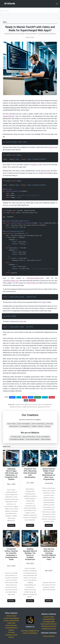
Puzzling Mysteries (11, 628)
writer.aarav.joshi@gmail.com (30, 631)
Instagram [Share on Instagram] (32, 400)
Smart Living (11, 623)
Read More (11, 525)
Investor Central (11, 616)
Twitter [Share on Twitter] (19, 397)
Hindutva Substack (49, 636)
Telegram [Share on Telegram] (45, 397)
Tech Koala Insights (49, 622)
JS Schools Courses (11, 635)
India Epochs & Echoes (49, 629)
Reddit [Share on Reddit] (25, 397)
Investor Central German (11, 621)
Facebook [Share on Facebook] (12, 397)
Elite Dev (11, 637)
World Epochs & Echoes (49, 626)
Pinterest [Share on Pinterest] (52, 397)
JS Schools (11, 632)
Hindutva (11, 630)
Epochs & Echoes (11, 625)
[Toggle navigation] (57, 4)
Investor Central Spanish (11, 618)
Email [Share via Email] (26, 400)
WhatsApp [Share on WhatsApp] (38, 397)
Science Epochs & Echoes (49, 624)
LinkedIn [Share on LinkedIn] (31, 397)
